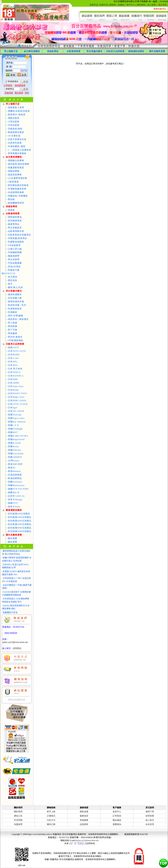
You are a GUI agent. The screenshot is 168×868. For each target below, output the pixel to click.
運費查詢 (117, 824)
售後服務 (84, 820)
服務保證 (84, 816)
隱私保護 (84, 812)
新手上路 (51, 812)
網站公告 (18, 816)
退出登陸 (163, 5)
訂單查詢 (117, 816)
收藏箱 (121, 5)
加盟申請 (94, 5)
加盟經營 (18, 824)
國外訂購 (51, 824)
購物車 (113, 5)
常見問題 (18, 820)
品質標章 (84, 824)
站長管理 (150, 824)
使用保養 (150, 816)
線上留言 (150, 820)
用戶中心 (131, 5)
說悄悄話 (17, 648)
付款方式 (51, 820)
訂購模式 (51, 816)
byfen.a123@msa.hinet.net (15, 642)
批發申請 (104, 5)
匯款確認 (117, 820)
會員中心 (117, 812)
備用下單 (150, 812)
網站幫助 (141, 5)
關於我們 (18, 812)
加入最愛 (152, 5)
